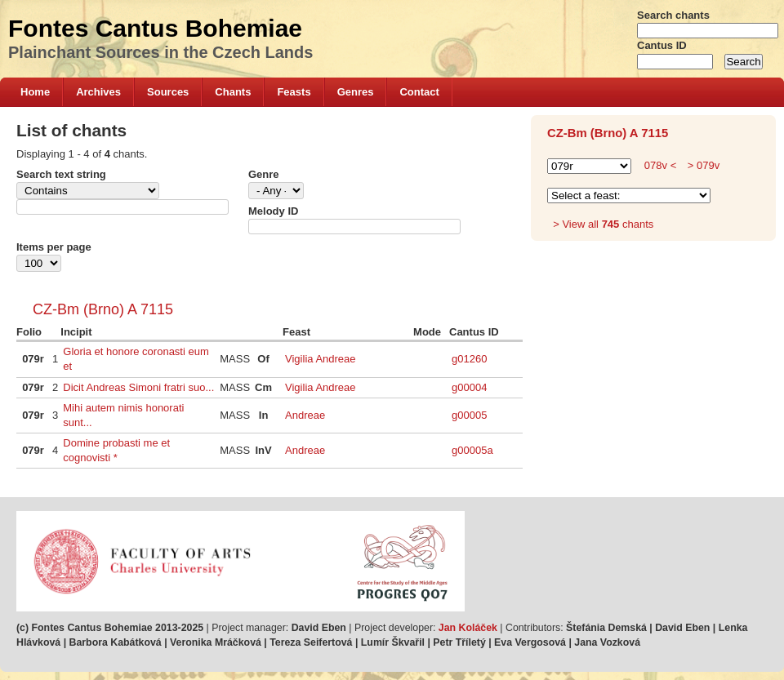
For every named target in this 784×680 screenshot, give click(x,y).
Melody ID (273, 211)
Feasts (294, 92)
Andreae (305, 415)
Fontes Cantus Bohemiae (155, 28)
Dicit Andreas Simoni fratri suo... (138, 387)
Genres (356, 92)
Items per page (54, 247)
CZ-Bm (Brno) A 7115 (103, 309)
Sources (168, 92)
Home (35, 92)
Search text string (61, 174)
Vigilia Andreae (321, 359)
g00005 (469, 415)
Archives (98, 92)
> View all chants (603, 224)
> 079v (702, 165)
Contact (419, 92)
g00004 (469, 387)
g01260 (469, 359)
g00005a (472, 450)
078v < (660, 165)
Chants (233, 92)
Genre (264, 174)
